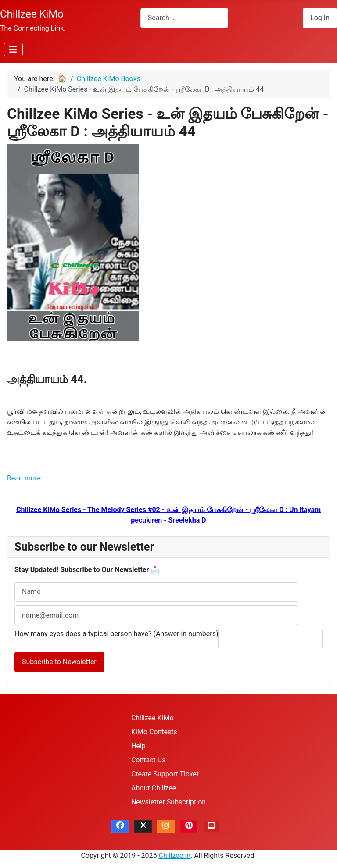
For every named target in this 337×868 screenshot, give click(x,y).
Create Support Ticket (165, 774)
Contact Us (149, 760)
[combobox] (184, 18)
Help (138, 746)
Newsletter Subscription (168, 802)
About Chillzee (154, 788)
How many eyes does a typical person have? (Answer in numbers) (117, 634)
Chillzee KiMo (152, 718)
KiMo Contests (154, 732)
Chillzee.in (175, 856)
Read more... (27, 478)
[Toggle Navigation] (13, 50)
